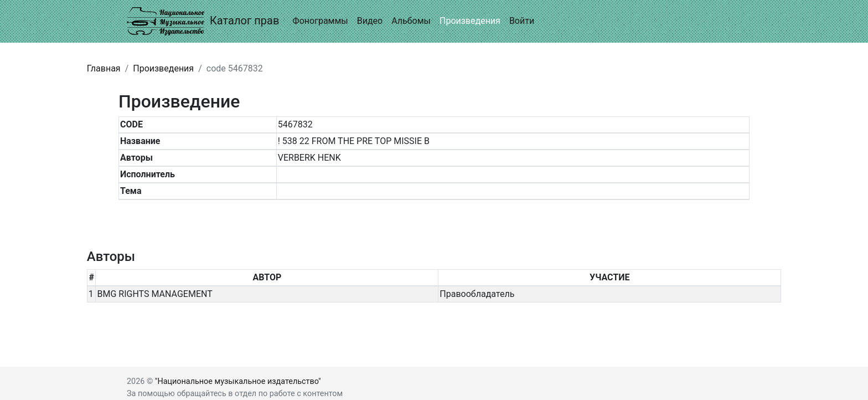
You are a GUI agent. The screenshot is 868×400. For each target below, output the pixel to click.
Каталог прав (203, 21)
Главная (104, 68)
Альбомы (411, 21)
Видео (370, 21)
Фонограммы (320, 21)
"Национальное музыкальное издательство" (238, 381)
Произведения (470, 21)
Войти (522, 21)
